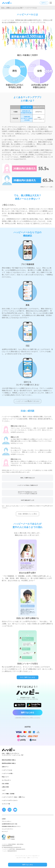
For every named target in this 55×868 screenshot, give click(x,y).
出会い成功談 (5, 784)
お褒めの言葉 (5, 787)
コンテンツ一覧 (6, 804)
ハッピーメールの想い (7, 773)
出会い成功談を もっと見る (27, 514)
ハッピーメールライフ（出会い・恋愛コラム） (14, 797)
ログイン (44, 3)
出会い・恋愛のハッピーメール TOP (12, 8)
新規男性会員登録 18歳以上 (9, 763)
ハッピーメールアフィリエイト (10, 800)
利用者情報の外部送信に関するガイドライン (11, 826)
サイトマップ (5, 832)
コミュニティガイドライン (7, 829)
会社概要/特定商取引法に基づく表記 (10, 824)
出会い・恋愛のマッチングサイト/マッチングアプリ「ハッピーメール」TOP (13, 754)
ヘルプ (4, 790)
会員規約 (4, 819)
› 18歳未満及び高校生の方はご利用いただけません (27, 718)
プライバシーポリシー (7, 821)
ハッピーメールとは (7, 770)
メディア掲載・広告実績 (8, 794)
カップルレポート (6, 780)
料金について (5, 777)
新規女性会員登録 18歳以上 (9, 760)
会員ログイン (5, 767)
